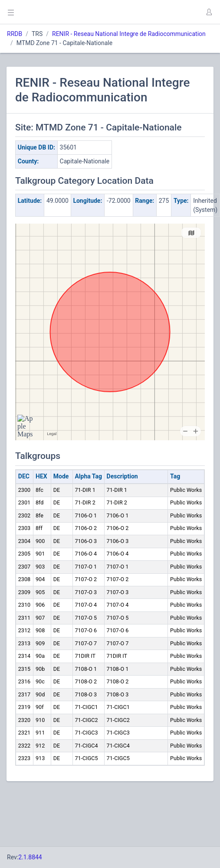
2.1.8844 (30, 857)
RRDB (15, 34)
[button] (209, 12)
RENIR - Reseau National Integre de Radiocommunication (129, 34)
